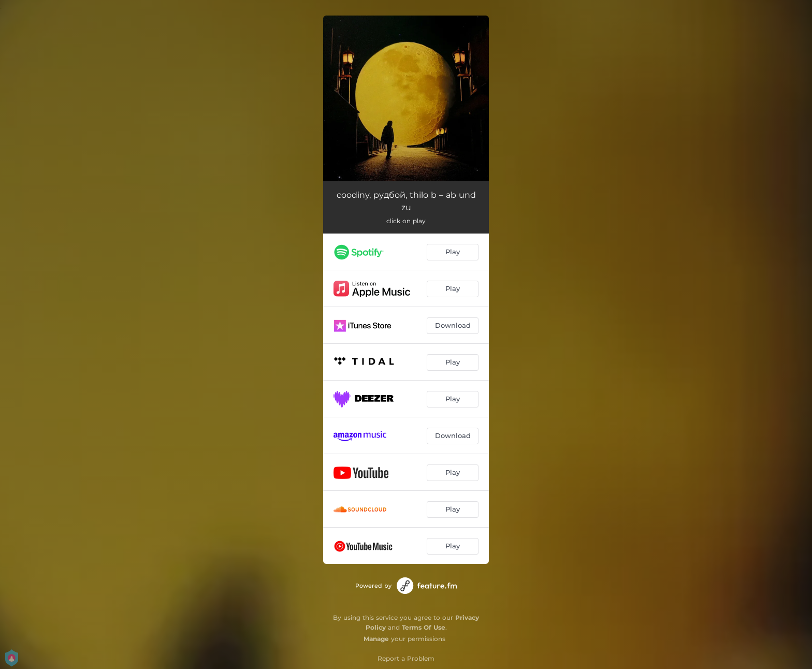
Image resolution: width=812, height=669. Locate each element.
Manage (376, 639)
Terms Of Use (424, 627)
